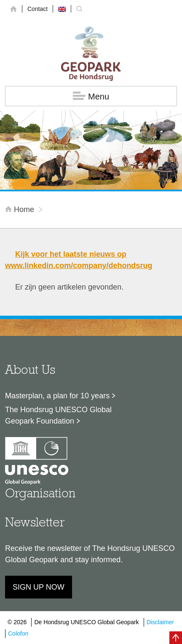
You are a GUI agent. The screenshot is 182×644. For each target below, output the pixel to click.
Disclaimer (160, 622)
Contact (37, 9)
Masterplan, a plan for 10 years (57, 396)
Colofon (18, 633)
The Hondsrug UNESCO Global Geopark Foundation (58, 415)
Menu (91, 96)
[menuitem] (62, 9)
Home (21, 209)
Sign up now (39, 587)
